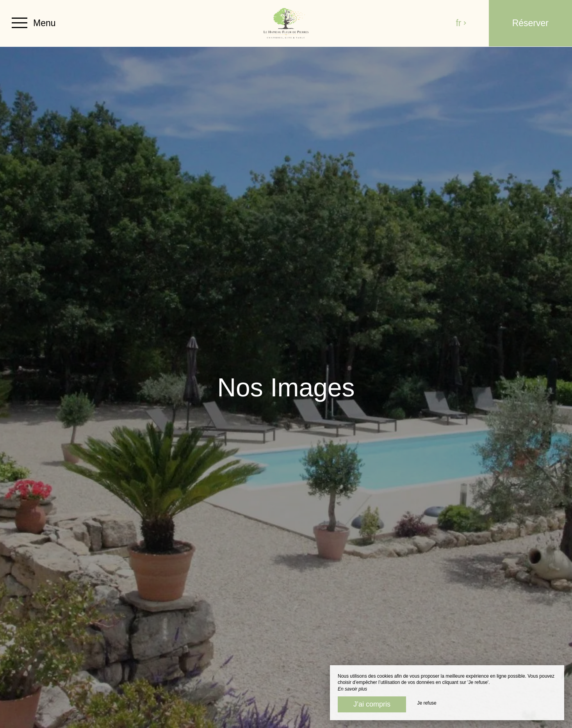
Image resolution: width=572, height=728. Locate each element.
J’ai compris (372, 704)
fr (461, 23)
